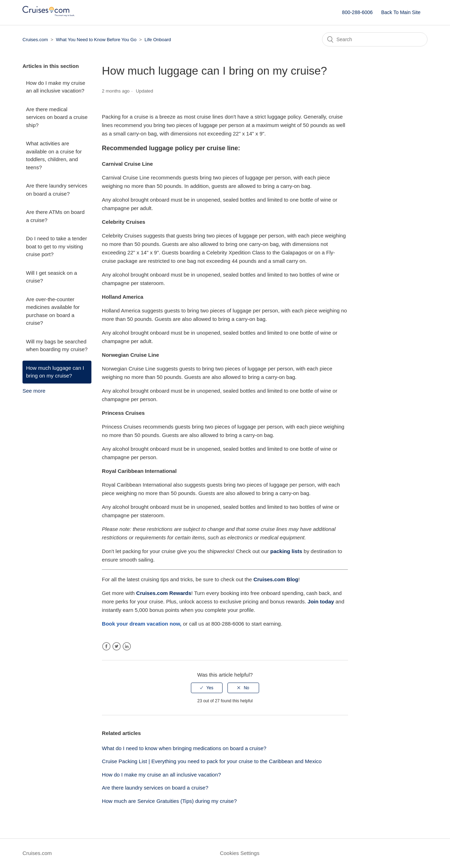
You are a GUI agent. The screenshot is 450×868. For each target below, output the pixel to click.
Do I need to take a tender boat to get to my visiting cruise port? (56, 246)
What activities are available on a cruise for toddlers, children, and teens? (54, 155)
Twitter (117, 647)
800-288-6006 (357, 12)
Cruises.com (35, 40)
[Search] (375, 39)
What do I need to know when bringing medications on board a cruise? (184, 748)
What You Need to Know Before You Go (96, 40)
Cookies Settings (240, 853)
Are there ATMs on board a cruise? (55, 216)
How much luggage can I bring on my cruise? (55, 372)
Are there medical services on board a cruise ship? (57, 117)
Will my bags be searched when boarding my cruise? (57, 346)
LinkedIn (127, 647)
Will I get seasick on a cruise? (52, 277)
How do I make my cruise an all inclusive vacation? (56, 87)
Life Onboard (158, 40)
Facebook (106, 647)
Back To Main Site (401, 12)
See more (34, 391)
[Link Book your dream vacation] (141, 624)
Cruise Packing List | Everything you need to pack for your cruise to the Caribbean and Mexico (212, 761)
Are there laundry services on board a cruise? (57, 190)
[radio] (207, 688)
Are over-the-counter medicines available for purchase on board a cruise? (53, 311)
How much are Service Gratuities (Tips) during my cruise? (169, 801)
